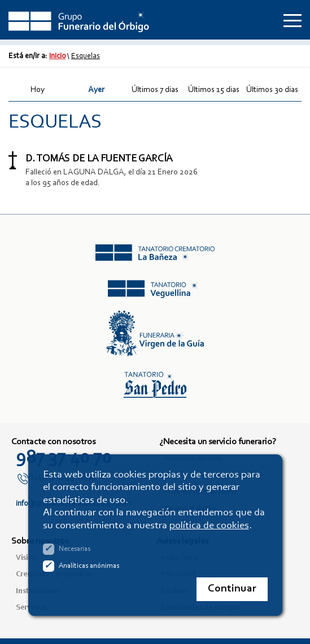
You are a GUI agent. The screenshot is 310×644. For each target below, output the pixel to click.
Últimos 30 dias (272, 90)
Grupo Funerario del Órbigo (79, 20)
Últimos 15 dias (214, 90)
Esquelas (86, 56)
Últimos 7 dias (155, 90)
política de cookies (209, 526)
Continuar (232, 589)
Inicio (57, 56)
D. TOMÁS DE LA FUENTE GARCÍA (99, 159)
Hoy (38, 90)
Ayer (96, 90)
